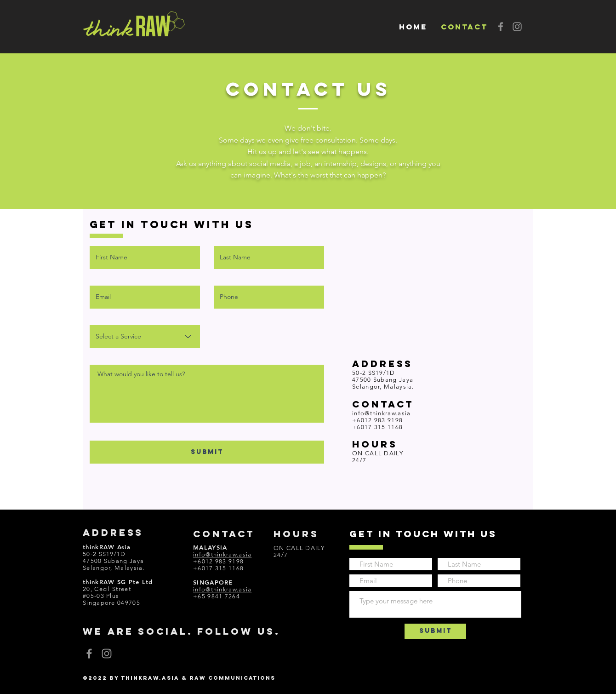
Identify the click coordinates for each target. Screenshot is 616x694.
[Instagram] (517, 27)
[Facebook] (501, 27)
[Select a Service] (145, 337)
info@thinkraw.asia (381, 413)
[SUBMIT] (207, 452)
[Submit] (435, 631)
